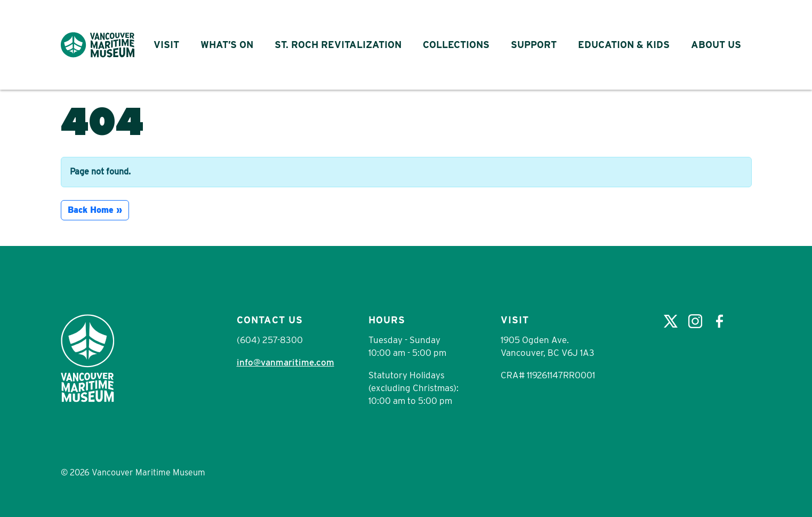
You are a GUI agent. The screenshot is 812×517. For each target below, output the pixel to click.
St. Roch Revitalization (338, 45)
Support (534, 45)
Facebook (720, 321)
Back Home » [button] (95, 210)
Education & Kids (624, 45)
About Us (716, 45)
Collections (456, 45)
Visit (166, 45)
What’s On (227, 45)
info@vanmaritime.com (286, 362)
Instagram (695, 321)
